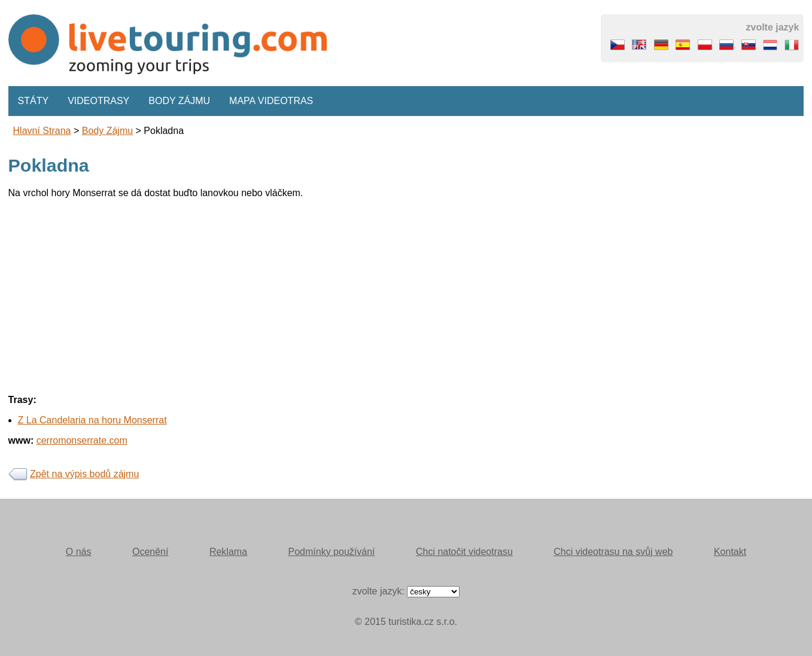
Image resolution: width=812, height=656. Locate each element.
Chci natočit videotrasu (464, 552)
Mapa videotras (271, 101)
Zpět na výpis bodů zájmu (84, 474)
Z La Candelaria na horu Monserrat (92, 420)
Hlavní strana (42, 131)
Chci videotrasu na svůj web (613, 552)
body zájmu (107, 131)
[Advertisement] (367, 292)
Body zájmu (179, 101)
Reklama (228, 552)
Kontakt (730, 552)
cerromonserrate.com (82, 440)
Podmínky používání (332, 552)
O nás (79, 552)
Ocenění (150, 552)
